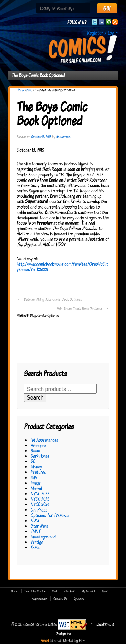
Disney (36, 467)
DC (33, 461)
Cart (55, 591)
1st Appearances (45, 440)
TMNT (35, 531)
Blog (29, 90)
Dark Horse (40, 456)
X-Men (36, 547)
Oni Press (39, 510)
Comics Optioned (48, 315)
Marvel (36, 488)
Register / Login (102, 33)
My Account (89, 591)
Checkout (70, 591)
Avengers (38, 445)
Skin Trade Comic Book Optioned (79, 309)
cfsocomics (63, 137)
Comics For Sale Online (40, 624)
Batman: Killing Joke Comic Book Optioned (53, 299)
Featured (38, 472)
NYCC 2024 (40, 504)
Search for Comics (35, 591)
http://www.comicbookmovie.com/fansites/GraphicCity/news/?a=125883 (62, 267)
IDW (34, 477)
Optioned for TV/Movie (50, 515)
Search (35, 398)
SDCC (35, 520)
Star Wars (39, 526)
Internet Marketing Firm (68, 640)
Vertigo (37, 542)
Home (20, 90)
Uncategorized (43, 537)
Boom (35, 450)
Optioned (79, 598)
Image (36, 483)
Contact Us (60, 598)
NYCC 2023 (40, 499)
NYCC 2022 (40, 494)
